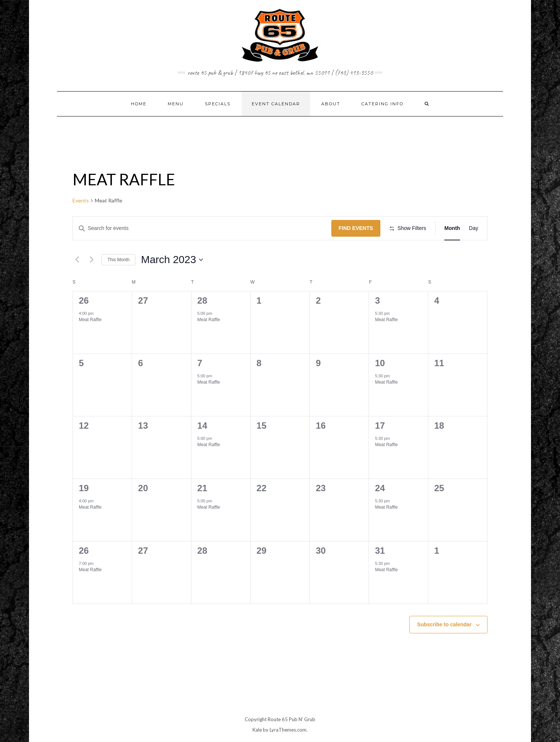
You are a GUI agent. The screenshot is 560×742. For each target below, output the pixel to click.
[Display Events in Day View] (474, 228)
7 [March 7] (200, 363)
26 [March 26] (84, 551)
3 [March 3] (377, 300)
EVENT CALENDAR (276, 104)
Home (139, 104)
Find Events (356, 228)
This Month (118, 260)
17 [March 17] (380, 426)
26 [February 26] (84, 300)
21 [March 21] (202, 488)
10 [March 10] (380, 363)
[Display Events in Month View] (452, 228)
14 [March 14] (202, 426)
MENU (176, 104)
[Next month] (91, 260)
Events (81, 200)
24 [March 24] (380, 488)
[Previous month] (77, 260)
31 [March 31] (380, 551)
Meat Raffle (90, 320)
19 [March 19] (84, 488)
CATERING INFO (382, 104)
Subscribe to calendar (444, 624)
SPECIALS (218, 104)
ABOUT (331, 104)
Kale (257, 730)
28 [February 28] (202, 300)
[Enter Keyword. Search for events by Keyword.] (202, 228)
